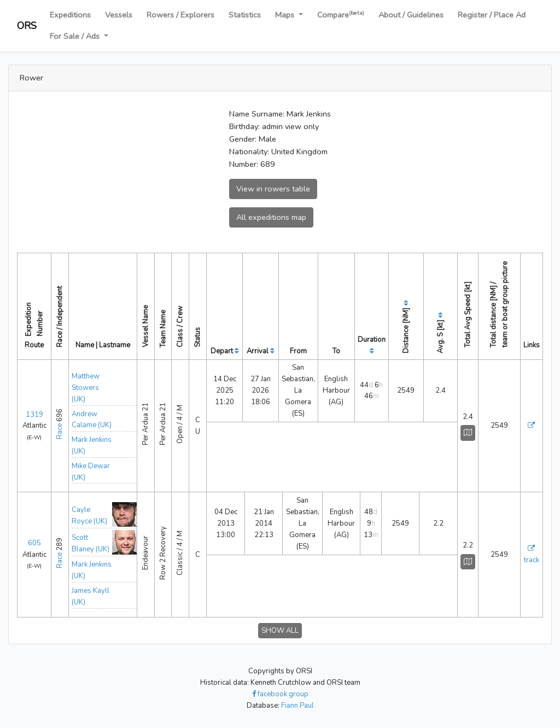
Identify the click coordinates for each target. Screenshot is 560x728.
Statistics (245, 15)
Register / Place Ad (492, 15)
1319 (34, 415)
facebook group (280, 694)
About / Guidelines (411, 15)
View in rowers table (273, 189)
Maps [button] (286, 15)
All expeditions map (271, 217)
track (532, 560)
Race (60, 431)
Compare (341, 14)
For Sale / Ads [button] (76, 36)
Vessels (119, 15)
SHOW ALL (280, 631)
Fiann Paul (297, 706)
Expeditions (70, 15)
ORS (27, 26)
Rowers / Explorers (180, 15)
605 (34, 543)
